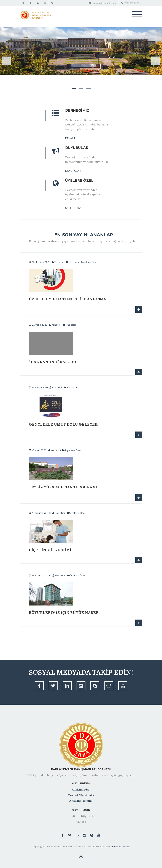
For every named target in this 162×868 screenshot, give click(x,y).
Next (156, 61)
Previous (6, 61)
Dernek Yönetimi (81, 795)
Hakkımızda (81, 790)
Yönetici (59, 262)
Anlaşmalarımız (81, 801)
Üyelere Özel (74, 208)
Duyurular (73, 171)
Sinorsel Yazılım (120, 847)
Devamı (70, 138)
